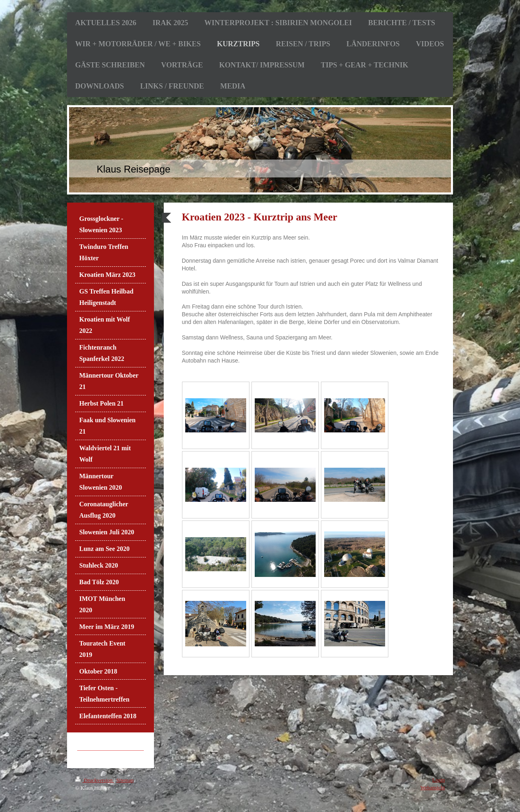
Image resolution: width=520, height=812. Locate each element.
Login (439, 780)
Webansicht (433, 787)
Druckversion (94, 780)
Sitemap (125, 780)
